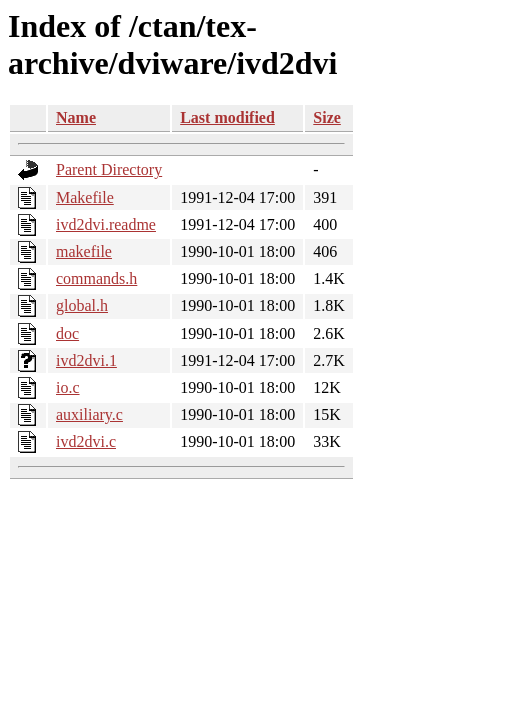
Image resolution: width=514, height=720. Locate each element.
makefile (84, 251)
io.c (68, 387)
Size (327, 117)
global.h (82, 305)
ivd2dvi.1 (86, 360)
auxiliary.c (89, 414)
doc (67, 333)
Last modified (227, 117)
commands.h (96, 278)
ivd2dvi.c (86, 441)
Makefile (85, 197)
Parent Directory (109, 169)
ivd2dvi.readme (106, 224)
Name (76, 117)
